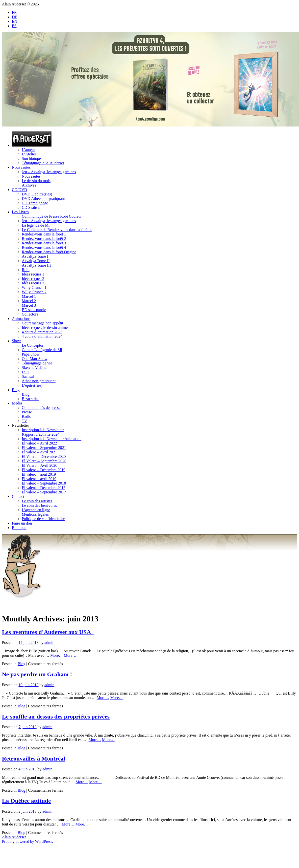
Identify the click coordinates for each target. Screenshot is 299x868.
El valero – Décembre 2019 (44, 470)
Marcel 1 (29, 296)
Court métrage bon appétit (43, 323)
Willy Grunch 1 (34, 287)
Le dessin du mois (36, 181)
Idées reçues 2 (33, 279)
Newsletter (20, 425)
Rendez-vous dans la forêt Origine (49, 252)
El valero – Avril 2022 (39, 443)
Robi (26, 270)
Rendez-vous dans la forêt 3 (44, 243)
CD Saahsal (31, 207)
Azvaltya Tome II (36, 261)
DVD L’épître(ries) (37, 194)
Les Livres (20, 212)
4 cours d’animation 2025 (42, 332)
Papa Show (31, 354)
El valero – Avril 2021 (39, 452)
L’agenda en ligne (36, 510)
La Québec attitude (26, 801)
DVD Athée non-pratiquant (43, 199)
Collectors (30, 314)
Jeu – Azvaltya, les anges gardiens (49, 172)
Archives (29, 185)
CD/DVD (19, 190)
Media (17, 403)
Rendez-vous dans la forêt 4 (44, 247)
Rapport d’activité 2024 (41, 434)
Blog (16, 390)
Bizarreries (30, 399)
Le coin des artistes (37, 501)
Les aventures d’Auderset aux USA (48, 632)
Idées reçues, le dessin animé (45, 328)
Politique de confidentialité (43, 519)
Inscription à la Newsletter (43, 430)
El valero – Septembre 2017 (44, 492)
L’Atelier (29, 154)
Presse (27, 412)
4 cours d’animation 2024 (42, 336)
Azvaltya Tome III (36, 265)
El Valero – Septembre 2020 (44, 461)
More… (57, 655)
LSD (25, 372)
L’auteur (28, 150)
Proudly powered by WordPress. (27, 841)
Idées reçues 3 (33, 283)
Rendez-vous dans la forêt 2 (44, 239)
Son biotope (31, 159)
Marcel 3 (29, 305)
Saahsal (28, 376)
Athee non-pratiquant (39, 381)
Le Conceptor (33, 345)
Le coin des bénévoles (39, 505)
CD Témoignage (35, 203)
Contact (18, 497)
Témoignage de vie (37, 363)
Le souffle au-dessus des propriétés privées (56, 717)
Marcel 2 (29, 301)
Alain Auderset (14, 837)
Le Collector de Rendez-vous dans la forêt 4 (57, 230)
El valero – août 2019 (39, 474)
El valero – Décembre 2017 (44, 488)
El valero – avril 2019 (39, 479)
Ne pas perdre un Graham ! (37, 674)
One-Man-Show (35, 359)
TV (24, 421)
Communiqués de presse (41, 408)
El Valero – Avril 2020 (39, 465)
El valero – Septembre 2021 (44, 448)
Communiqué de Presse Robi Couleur (52, 216)
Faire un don (22, 523)
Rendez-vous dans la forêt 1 (44, 234)
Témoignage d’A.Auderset (43, 163)
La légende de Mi (36, 225)
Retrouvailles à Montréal (34, 759)
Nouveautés (21, 167)
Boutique (19, 528)
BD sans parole (34, 310)
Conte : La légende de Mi (42, 350)
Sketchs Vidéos (34, 368)
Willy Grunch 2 (34, 292)
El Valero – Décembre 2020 (44, 456)
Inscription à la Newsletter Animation (52, 439)
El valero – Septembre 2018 (44, 483)
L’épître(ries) (32, 385)
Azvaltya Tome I (35, 256)
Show (16, 341)
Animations (21, 319)
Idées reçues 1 (33, 274)
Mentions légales (35, 514)
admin (50, 643)
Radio (26, 416)
